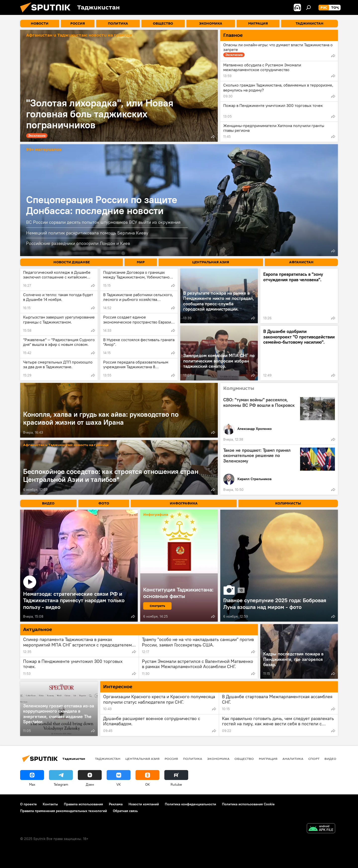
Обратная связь (125, 811)
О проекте (28, 804)
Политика (193, 759)
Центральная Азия (142, 759)
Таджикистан (108, 759)
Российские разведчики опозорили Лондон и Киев (78, 243)
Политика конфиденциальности (190, 804)
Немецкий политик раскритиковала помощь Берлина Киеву (87, 233)
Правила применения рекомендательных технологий (64, 811)
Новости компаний (144, 804)
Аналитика (293, 759)
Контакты (50, 804)
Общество (244, 759)
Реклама (116, 804)
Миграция (268, 759)
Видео (330, 759)
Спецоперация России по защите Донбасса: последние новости (102, 205)
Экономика (218, 759)
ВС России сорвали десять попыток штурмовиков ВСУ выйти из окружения (103, 222)
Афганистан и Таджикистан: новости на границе (79, 35)
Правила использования (83, 804)
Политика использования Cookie (248, 804)
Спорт (314, 759)
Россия (171, 759)
